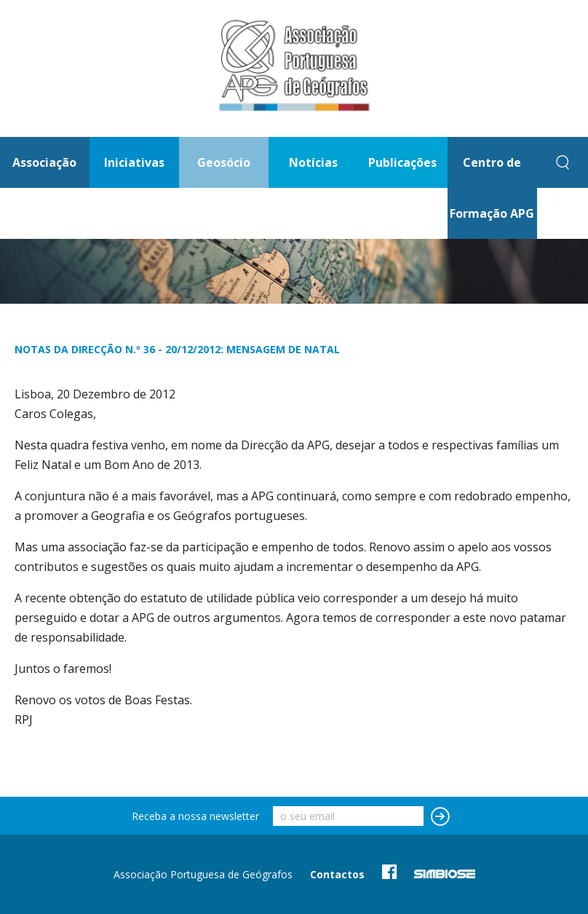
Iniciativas (134, 162)
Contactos (337, 874)
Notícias (313, 162)
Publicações (402, 162)
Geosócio (224, 162)
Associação (44, 162)
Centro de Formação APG (492, 188)
